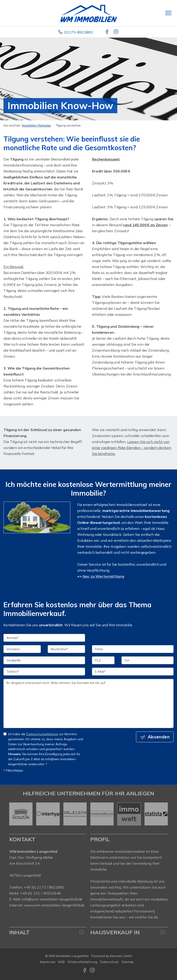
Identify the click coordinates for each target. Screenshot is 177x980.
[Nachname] (66, 649)
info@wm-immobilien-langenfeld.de (52, 899)
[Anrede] (44, 638)
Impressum (48, 962)
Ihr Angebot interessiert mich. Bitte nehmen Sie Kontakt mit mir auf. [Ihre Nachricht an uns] (88, 703)
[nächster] (163, 814)
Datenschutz (109, 962)
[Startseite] (89, 13)
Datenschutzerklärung (42, 734)
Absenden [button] (159, 737)
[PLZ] (103, 660)
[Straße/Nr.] (44, 660)
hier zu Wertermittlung (103, 576)
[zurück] (14, 814)
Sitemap (127, 962)
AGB (61, 962)
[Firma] (133, 649)
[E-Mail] (133, 672)
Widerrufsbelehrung (82, 962)
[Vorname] (22, 649)
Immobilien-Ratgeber (37, 125)
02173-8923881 (79, 32)
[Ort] (147, 660)
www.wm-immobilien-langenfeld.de (55, 905)
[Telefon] (44, 672)
